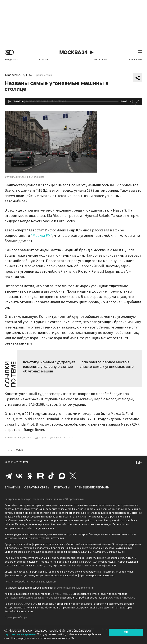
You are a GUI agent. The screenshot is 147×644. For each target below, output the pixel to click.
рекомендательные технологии (75, 588)
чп (65, 438)
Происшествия (44, 75)
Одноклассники (30, 476)
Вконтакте (19, 476)
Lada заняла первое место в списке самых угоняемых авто (107, 364)
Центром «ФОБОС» (62, 594)
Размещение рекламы (92, 487)
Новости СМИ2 (14, 450)
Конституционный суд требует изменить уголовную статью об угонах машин (49, 367)
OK (126, 632)
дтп (71, 438)
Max (62, 476)
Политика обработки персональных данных (30, 582)
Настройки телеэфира (18, 499)
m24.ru (15, 505)
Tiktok (51, 476)
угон (45, 438)
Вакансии (12, 487)
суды (37, 438)
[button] (10, 101)
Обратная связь (37, 487)
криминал (10, 438)
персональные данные (20, 634)
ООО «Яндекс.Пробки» (121, 598)
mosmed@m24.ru (79, 566)
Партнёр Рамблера (16, 618)
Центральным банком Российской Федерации (32, 598)
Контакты (62, 487)
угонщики (55, 438)
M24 (26, 462)
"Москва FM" (42, 236)
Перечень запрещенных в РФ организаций (59, 499)
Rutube (41, 476)
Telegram (8, 476)
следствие (25, 438)
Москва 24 (73, 52)
